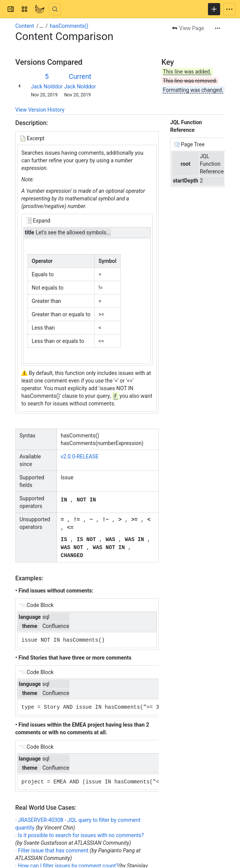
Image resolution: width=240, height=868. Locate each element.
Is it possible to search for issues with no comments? (81, 833)
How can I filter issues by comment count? (68, 864)
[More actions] (217, 28)
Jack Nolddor (47, 86)
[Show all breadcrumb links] (41, 26)
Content (25, 26)
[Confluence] (40, 9)
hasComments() (69, 26)
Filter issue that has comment (53, 849)
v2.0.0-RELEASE (80, 456)
